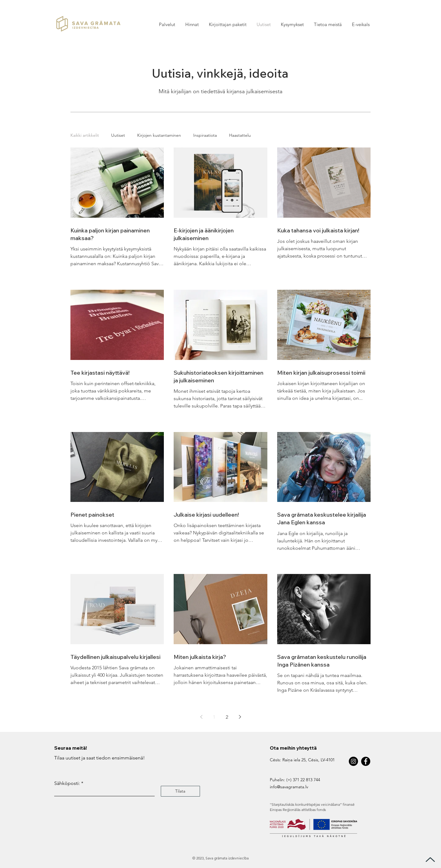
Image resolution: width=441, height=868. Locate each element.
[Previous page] (201, 717)
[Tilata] (180, 791)
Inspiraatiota (205, 135)
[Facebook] (366, 761)
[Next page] (240, 717)
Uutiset (118, 135)
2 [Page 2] (227, 717)
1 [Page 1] (214, 717)
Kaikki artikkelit (85, 135)
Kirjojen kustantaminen (159, 135)
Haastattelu (240, 135)
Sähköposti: (67, 783)
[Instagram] (353, 761)
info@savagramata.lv (289, 787)
